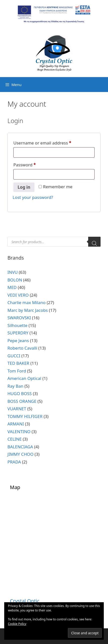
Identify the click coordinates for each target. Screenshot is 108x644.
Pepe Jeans (18, 341)
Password (33, 164)
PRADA (14, 462)
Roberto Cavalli (22, 348)
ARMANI (16, 424)
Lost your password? (33, 197)
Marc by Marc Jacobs (28, 310)
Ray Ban (15, 386)
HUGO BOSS (20, 393)
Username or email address (51, 142)
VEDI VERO (18, 295)
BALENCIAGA (20, 447)
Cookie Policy (17, 624)
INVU (13, 272)
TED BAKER (18, 363)
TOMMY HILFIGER (25, 416)
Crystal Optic (25, 601)
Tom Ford (17, 371)
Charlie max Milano (27, 302)
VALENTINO (19, 432)
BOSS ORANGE (22, 401)
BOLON (15, 280)
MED (12, 287)
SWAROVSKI (19, 318)
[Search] (94, 242)
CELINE (14, 439)
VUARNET (17, 409)
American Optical (24, 378)
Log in (24, 187)
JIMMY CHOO (20, 454)
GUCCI (14, 356)
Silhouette (17, 325)
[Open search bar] (103, 85)
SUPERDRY (18, 333)
